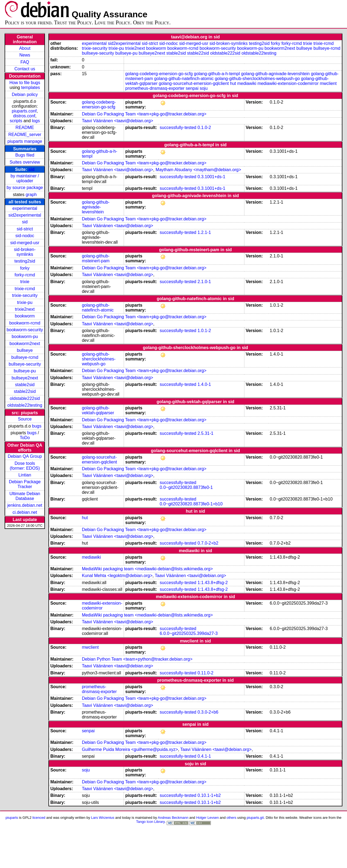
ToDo (25, 438)
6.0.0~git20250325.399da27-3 (189, 633)
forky (25, 268)
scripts (16, 121)
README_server (25, 135)
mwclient (328, 83)
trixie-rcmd (25, 289)
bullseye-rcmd (25, 357)
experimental (25, 208)
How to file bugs (25, 83)
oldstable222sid (25, 398)
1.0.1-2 (204, 331)
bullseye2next (25, 378)
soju (204, 88)
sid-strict (25, 229)
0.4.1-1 (204, 756)
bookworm (25, 316)
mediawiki (247, 83)
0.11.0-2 (206, 673)
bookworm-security (25, 330)
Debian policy (25, 95)
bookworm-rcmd (25, 323)
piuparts (12, 818)
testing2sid (25, 261)
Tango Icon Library (150, 822)
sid (31, 169)
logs (36, 121)
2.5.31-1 (206, 433)
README (25, 127)
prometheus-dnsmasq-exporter (155, 88)
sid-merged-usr (25, 243)
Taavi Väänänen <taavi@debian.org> (117, 121)
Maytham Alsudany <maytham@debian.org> (198, 170)
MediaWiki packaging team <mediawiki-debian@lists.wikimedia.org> (147, 569)
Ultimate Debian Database (25, 496)
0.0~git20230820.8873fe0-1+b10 (191, 504)
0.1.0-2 (204, 127)
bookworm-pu (25, 337)
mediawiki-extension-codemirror (288, 83)
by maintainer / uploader (25, 178)
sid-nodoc (25, 236)
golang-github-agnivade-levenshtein (276, 74)
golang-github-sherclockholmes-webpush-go (257, 79)
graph (31, 195)
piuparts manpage (25, 141)
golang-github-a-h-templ (217, 74)
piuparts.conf (24, 111)
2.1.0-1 (204, 282)
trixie (25, 282)
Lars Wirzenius (103, 818)
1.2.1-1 (204, 232)
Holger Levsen (208, 818)
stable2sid (25, 385)
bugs (37, 426)
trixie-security (25, 295)
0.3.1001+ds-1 (212, 177)
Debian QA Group (25, 456)
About (25, 48)
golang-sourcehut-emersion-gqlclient (194, 83)
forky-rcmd (25, 275)
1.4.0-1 (204, 384)
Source (25, 419)
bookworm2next (25, 344)
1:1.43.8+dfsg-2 (213, 583)
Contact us (25, 69)
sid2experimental (25, 215)
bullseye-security (25, 364)
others (231, 818)
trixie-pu (25, 302)
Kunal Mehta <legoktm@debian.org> (117, 576)
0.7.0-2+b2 (208, 543)
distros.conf (24, 116)
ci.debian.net (25, 512)
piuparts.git (255, 818)
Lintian (25, 475)
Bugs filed (25, 155)
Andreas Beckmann (173, 818)
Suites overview (25, 162)
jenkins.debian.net (25, 505)
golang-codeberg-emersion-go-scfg (159, 74)
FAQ (25, 62)
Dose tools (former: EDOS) (25, 466)
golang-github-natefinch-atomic (184, 79)
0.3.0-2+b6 (208, 712)
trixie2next (25, 309)
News (25, 55)
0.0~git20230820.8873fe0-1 (186, 487)
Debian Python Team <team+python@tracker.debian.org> (137, 659)
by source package (25, 188)
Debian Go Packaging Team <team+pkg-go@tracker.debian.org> (144, 114)
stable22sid (25, 391)
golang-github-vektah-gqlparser (98, 410)
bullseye (25, 350)
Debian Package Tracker (25, 484)
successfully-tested (178, 127)
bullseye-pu (25, 371)
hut (233, 83)
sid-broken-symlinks (25, 252)
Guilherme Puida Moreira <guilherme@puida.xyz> (130, 749)
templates (30, 87)
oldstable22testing (25, 405)
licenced (39, 818)
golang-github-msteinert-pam (96, 258)
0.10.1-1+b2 (209, 795)
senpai (192, 88)
